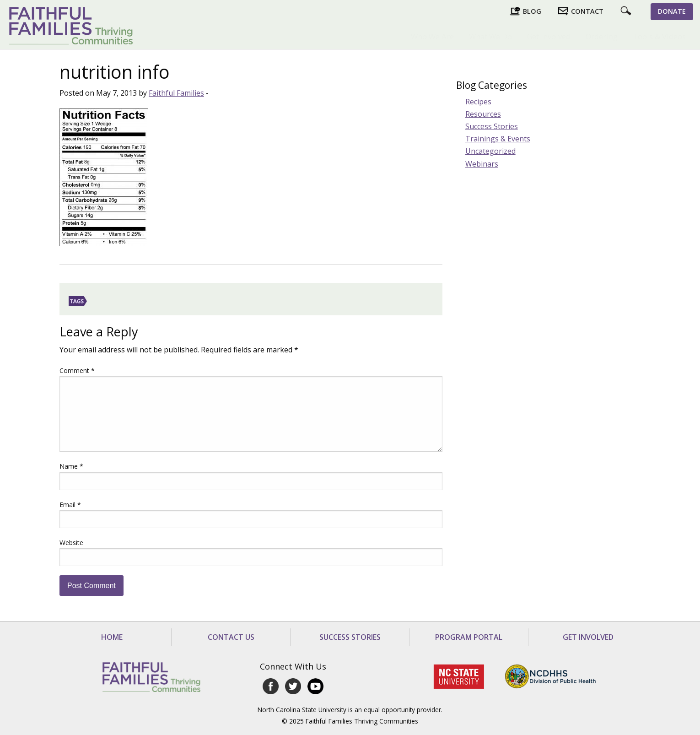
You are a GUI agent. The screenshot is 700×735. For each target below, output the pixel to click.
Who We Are (432, 36)
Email (70, 505)
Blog (532, 11)
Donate (672, 11)
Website (71, 543)
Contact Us (231, 637)
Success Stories (492, 126)
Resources (483, 114)
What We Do (490, 36)
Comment (77, 370)
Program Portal (469, 637)
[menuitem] (432, 37)
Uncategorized (490, 151)
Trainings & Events (498, 139)
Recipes (478, 102)
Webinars (482, 164)
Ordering (602, 36)
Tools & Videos (659, 36)
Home (112, 637)
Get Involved (549, 36)
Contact (587, 11)
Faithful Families (176, 93)
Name (71, 466)
